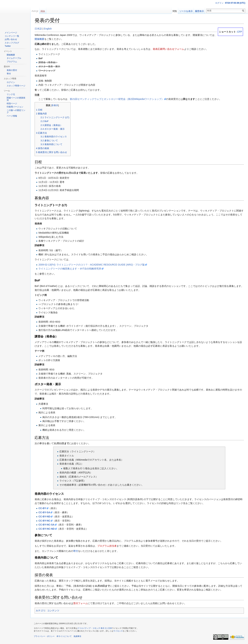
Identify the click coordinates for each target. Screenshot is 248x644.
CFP (240, 32)
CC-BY (42, 508)
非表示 (55, 105)
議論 (43, 11)
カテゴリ (40, 611)
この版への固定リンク (16, 111)
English (48, 29)
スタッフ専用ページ (16, 86)
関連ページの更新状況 (16, 99)
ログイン (219, 3)
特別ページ (12, 104)
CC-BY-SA (44, 512)
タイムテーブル (14, 58)
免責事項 (77, 636)
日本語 (38, 29)
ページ (35, 11)
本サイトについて (64, 636)
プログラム (12, 62)
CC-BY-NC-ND (46, 529)
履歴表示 (199, 11)
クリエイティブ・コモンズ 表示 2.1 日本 (95, 628)
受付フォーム (80, 603)
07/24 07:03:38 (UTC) (235, 3)
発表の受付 (12, 70)
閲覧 (175, 11)
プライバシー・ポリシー (44, 636)
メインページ (11, 33)
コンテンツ (53, 611)
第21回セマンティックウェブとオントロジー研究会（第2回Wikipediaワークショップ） (117, 99)
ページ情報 (12, 116)
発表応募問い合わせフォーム (168, 49)
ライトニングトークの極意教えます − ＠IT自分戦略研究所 (70, 269)
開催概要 (39, 39)
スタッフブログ (12, 43)
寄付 (76, 551)
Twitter (8, 46)
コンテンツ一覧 (12, 36)
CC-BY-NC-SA (46, 525)
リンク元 (11, 94)
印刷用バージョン (15, 107)
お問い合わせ (11, 39)
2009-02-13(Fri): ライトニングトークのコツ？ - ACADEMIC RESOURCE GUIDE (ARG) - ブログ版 (92, 265)
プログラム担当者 (107, 546)
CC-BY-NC (44, 521)
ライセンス (118, 631)
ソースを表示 (186, 11)
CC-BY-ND (44, 517)
